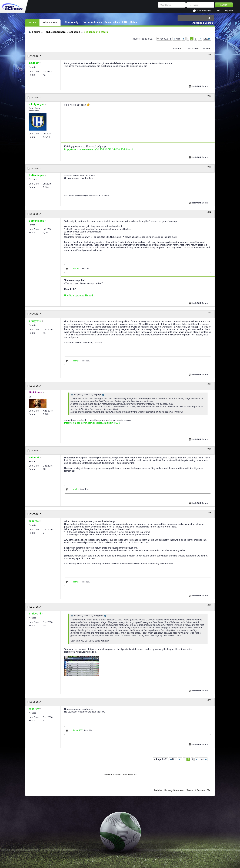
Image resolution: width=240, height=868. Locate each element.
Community (72, 22)
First (177, 39)
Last (207, 39)
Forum (32, 22)
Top (209, 790)
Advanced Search (203, 23)
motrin (76, 489)
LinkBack (175, 48)
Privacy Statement (174, 790)
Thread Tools (191, 48)
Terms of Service (196, 790)
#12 (209, 96)
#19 (209, 605)
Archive (158, 790)
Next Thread (129, 775)
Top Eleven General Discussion (62, 32)
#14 (209, 212)
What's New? (50, 22)
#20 (209, 700)
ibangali (77, 268)
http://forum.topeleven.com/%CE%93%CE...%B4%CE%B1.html (98, 150)
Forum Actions (91, 22)
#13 (209, 167)
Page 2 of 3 (165, 39)
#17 (209, 449)
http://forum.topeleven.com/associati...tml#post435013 (92, 423)
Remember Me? (205, 11)
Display (205, 48)
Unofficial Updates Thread (79, 296)
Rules (134, 22)
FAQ (125, 22)
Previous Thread (113, 775)
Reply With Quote (199, 86)
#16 (209, 384)
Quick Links (111, 22)
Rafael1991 (78, 730)
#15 (209, 313)
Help (219, 11)
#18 (209, 513)
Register (229, 11)
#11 (209, 54)
